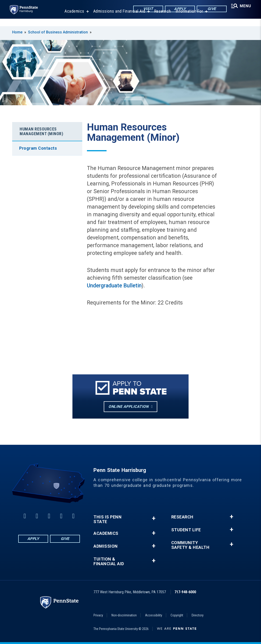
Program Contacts (38, 148)
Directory (198, 615)
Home (17, 32)
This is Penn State (107, 519)
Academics (73, 19)
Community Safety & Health (190, 545)
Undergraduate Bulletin (114, 286)
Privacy (98, 615)
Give (209, 9)
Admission (106, 546)
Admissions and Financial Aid (118, 19)
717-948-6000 (185, 592)
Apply (178, 9)
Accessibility (154, 615)
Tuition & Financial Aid (109, 561)
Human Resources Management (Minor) (41, 131)
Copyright (177, 615)
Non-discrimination (124, 615)
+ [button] (154, 518)
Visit (146, 9)
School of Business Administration (58, 32)
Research (161, 19)
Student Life (186, 530)
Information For (188, 19)
